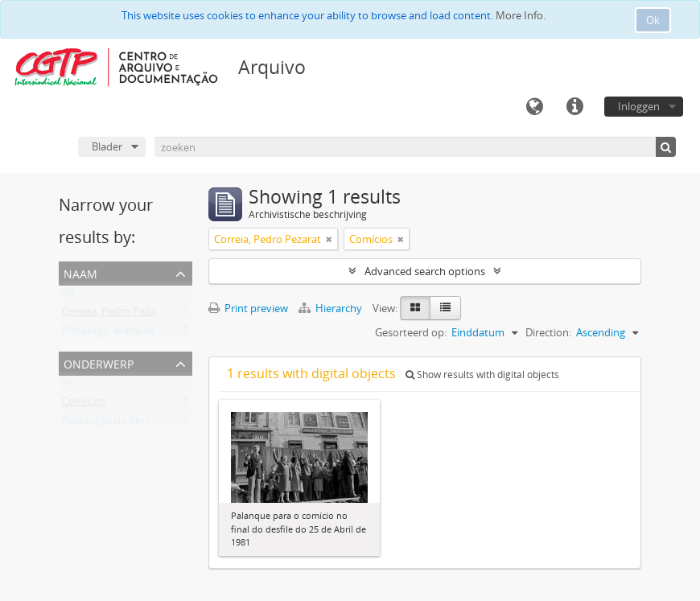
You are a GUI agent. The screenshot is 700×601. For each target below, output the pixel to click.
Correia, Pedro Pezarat (115, 315)
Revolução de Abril (106, 424)
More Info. (521, 15)
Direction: (548, 332)
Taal (534, 107)
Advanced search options (425, 271)
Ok (653, 20)
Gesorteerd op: (411, 332)
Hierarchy (331, 308)
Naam (80, 272)
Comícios (84, 405)
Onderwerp (99, 362)
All (68, 295)
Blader (107, 146)
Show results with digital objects (482, 375)
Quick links (574, 107)
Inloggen (639, 106)
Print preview (248, 308)
